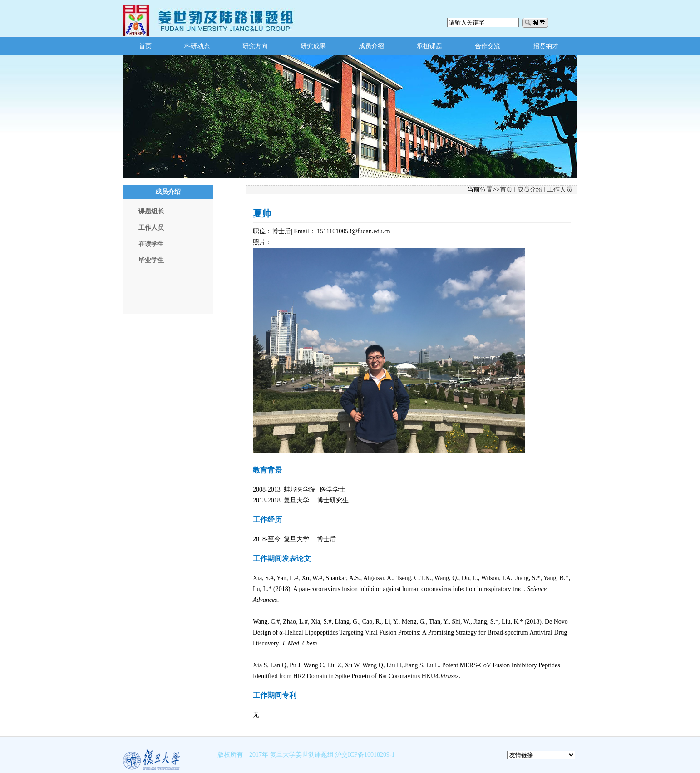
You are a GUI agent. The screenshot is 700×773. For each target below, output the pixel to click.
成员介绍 (371, 46)
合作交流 (488, 46)
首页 (145, 46)
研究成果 (313, 46)
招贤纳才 (546, 46)
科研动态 (197, 46)
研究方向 (255, 46)
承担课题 (429, 46)
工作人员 (560, 190)
